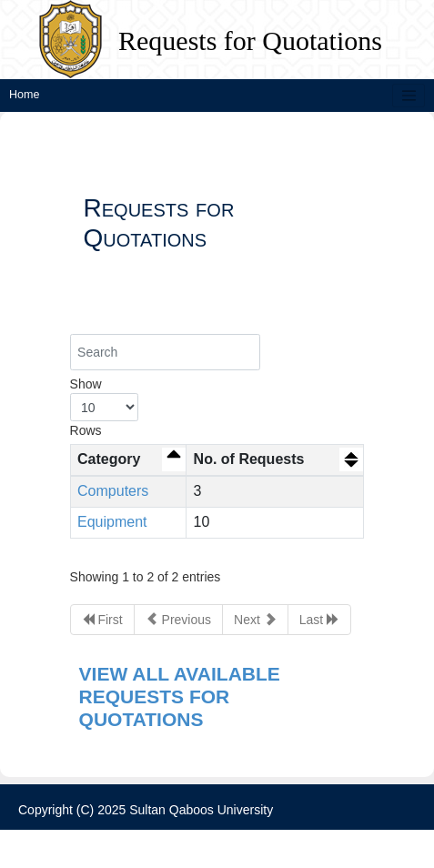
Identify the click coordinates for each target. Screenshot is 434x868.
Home (24, 95)
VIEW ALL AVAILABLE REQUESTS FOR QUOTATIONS (180, 696)
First (102, 619)
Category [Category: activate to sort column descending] (109, 459)
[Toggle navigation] (409, 96)
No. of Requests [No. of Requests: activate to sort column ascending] (249, 459)
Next (255, 619)
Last (319, 619)
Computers (113, 491)
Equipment (112, 522)
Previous (178, 619)
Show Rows (104, 407)
